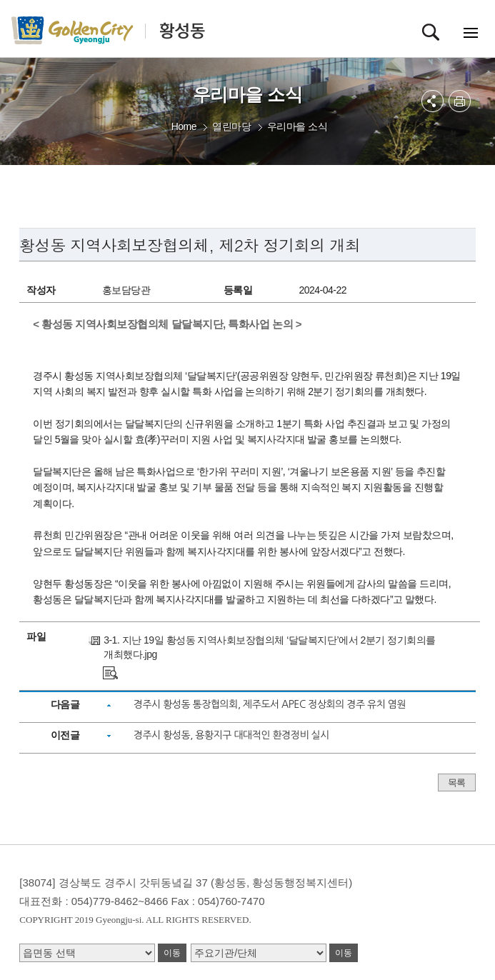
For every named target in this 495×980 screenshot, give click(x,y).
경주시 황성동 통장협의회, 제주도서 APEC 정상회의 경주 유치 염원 (270, 704)
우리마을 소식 (297, 126)
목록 (457, 782)
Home (184, 126)
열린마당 (231, 126)
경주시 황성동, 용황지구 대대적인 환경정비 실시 (231, 735)
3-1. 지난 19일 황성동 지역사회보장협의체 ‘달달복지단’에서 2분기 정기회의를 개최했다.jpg (269, 647)
